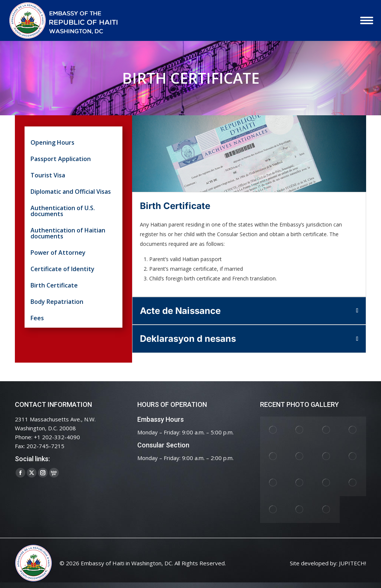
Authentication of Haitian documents (68, 234)
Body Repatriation (57, 302)
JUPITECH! (353, 563)
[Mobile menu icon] (367, 20)
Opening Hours (52, 143)
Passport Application (61, 159)
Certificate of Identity (63, 269)
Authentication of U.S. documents (63, 211)
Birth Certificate (54, 286)
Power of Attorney (58, 253)
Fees (37, 319)
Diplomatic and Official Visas (71, 192)
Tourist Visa (48, 176)
